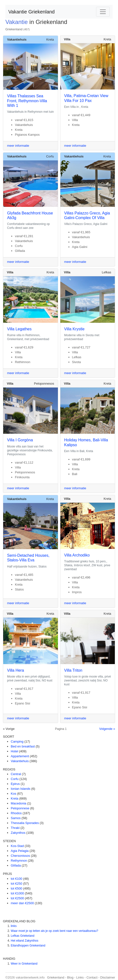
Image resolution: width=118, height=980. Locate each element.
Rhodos (16, 813)
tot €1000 (17, 893)
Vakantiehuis (20, 761)
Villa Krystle (74, 329)
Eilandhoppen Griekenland (28, 946)
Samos (16, 818)
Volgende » (107, 729)
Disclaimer (108, 977)
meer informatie (18, 146)
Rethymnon (19, 861)
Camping (17, 741)
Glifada (16, 865)
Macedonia (19, 803)
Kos (13, 794)
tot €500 (16, 888)
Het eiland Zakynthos (25, 941)
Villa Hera (16, 670)
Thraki (15, 828)
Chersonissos (20, 856)
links (14, 926)
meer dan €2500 (22, 903)
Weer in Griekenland (24, 964)
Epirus (15, 784)
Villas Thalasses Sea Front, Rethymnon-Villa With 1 (27, 101)
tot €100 (16, 879)
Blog (70, 977)
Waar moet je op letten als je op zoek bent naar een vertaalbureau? (54, 931)
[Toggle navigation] (103, 12)
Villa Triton (73, 670)
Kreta (50, 39)
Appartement (20, 756)
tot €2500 (17, 898)
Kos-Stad (17, 846)
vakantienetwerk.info (30, 977)
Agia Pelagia (20, 851)
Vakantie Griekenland (32, 12)
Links (80, 977)
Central (16, 774)
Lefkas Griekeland (23, 936)
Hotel (14, 751)
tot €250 (16, 884)
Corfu (50, 156)
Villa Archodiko (77, 555)
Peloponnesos (44, 384)
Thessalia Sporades (25, 823)
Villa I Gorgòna (20, 440)
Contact (92, 977)
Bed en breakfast (23, 746)
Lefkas (107, 272)
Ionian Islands (21, 789)
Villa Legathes (19, 329)
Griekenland (14, 29)
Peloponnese (20, 808)
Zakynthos (18, 833)
